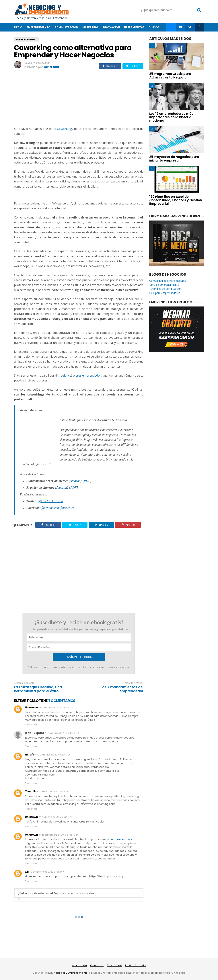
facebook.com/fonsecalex (58, 508)
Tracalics (31, 791)
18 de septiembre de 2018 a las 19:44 (58, 835)
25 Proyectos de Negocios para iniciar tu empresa (174, 159)
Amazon (75, 481)
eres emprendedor (88, 375)
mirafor (30, 755)
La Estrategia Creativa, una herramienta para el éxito (38, 689)
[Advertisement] (79, 98)
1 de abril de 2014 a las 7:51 (53, 791)
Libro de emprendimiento (164, 285)
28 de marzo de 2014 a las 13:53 (62, 733)
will (27, 872)
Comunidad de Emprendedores (168, 281)
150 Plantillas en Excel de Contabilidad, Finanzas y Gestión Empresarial (176, 200)
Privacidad (114, 965)
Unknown (31, 707)
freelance (65, 375)
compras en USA (120, 839)
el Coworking (63, 129)
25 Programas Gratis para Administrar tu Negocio (170, 75)
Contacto (97, 965)
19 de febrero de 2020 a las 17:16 (47, 872)
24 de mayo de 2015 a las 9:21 (55, 817)
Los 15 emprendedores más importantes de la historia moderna (171, 117)
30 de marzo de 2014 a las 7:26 (54, 755)
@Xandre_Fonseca (50, 501)
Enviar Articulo (136, 965)
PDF (87, 481)
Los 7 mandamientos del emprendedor (122, 689)
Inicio (18, 27)
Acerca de (80, 965)
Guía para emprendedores (165, 293)
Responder (31, 725)
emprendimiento (27, 39)
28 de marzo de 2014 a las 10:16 (56, 708)
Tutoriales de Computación (165, 289)
